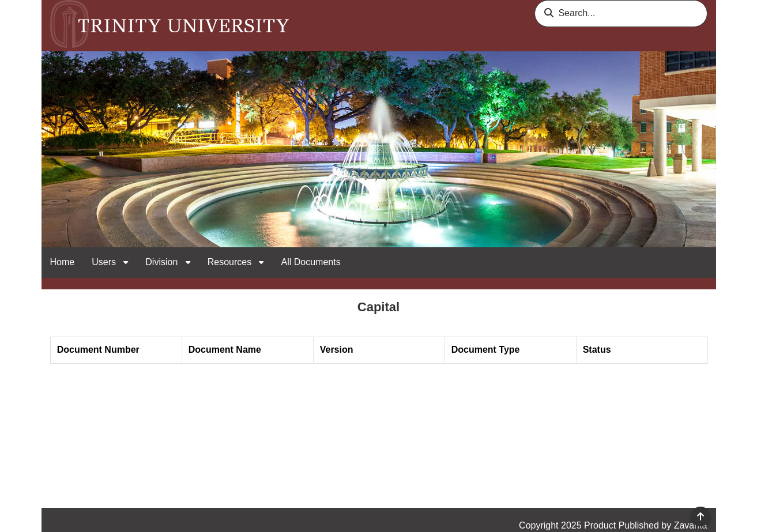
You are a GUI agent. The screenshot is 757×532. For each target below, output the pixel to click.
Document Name (225, 350)
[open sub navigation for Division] (188, 263)
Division (163, 262)
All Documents (310, 262)
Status (597, 350)
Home (63, 262)
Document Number (98, 350)
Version (337, 350)
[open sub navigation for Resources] (261, 263)
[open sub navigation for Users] (126, 263)
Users (105, 262)
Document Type (486, 350)
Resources (231, 262)
